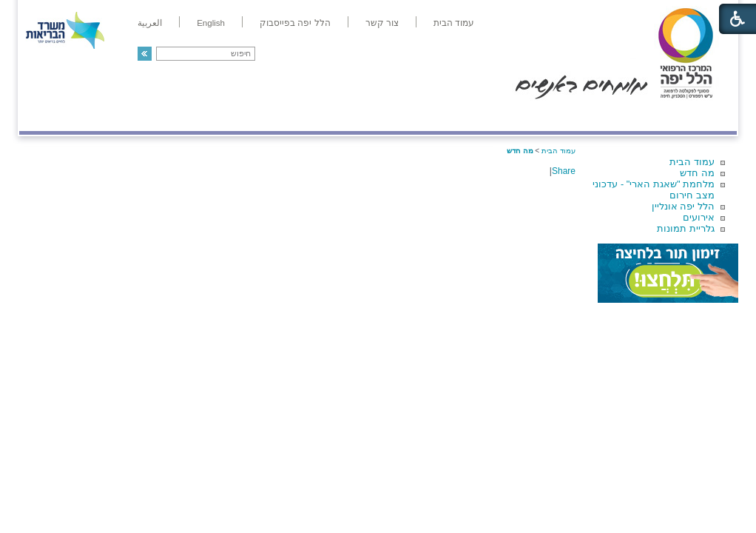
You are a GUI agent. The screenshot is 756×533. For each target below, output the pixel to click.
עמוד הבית (692, 162)
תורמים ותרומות (117, 116)
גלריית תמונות (686, 228)
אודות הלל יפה (514, 116)
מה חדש (697, 173)
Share (564, 171)
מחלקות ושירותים (605, 116)
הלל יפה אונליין (683, 206)
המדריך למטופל (429, 116)
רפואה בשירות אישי (217, 116)
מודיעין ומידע (694, 116)
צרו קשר (44, 116)
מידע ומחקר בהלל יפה (328, 116)
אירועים (699, 217)
